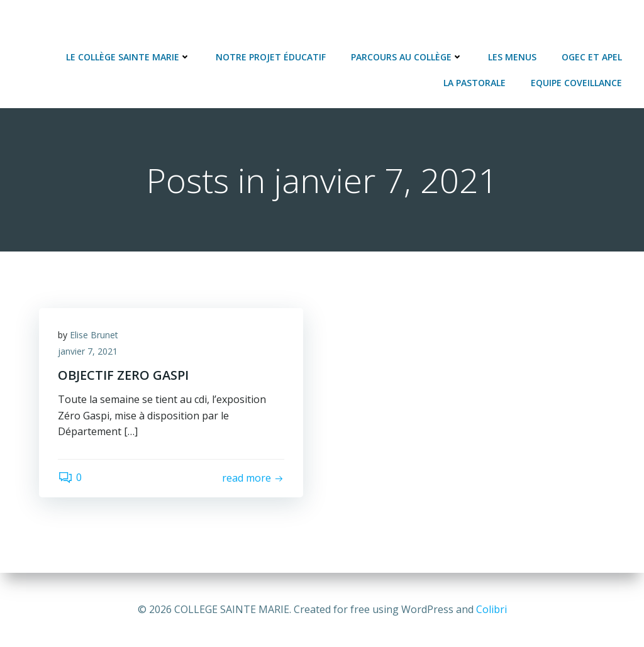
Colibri (491, 609)
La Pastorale (475, 83)
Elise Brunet (94, 335)
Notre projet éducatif (271, 57)
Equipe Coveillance (576, 83)
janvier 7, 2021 (88, 351)
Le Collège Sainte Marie (128, 57)
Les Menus (512, 57)
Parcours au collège (407, 57)
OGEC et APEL (592, 57)
